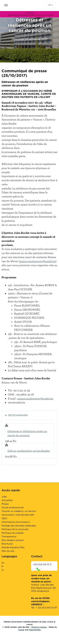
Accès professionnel (13, 507)
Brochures (7, 544)
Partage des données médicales (19, 526)
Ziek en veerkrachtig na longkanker (29, 451)
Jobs (4, 497)
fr (51, 5)
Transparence (9, 536)
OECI (4, 518)
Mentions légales (39, 627)
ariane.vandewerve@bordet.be (38, 261)
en (3, 563)
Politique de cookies (13, 533)
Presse (5, 504)
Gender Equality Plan (13, 547)
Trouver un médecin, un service (19, 511)
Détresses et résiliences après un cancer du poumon (27, 433)
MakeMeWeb (35, 630)
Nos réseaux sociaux (13, 540)
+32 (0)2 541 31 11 (42, 567)
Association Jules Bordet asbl (18, 515)
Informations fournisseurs (16, 522)
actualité (30, 13)
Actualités (7, 500)
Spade (21, 630)
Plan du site (8, 551)
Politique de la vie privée (15, 529)
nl (3, 570)
